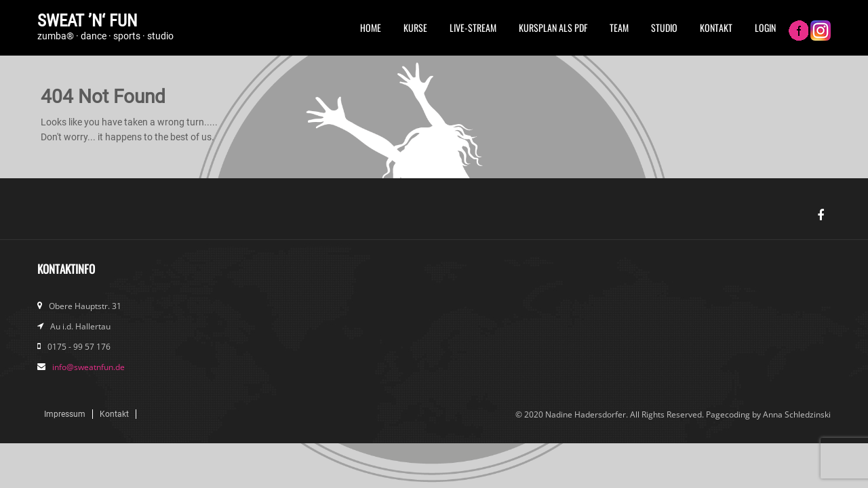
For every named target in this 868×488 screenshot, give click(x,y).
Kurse (415, 27)
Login (765, 27)
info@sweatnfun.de (88, 367)
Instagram (821, 32)
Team (619, 27)
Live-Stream (473, 27)
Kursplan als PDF (553, 27)
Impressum (65, 414)
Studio (664, 27)
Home (371, 27)
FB (798, 32)
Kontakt (716, 27)
